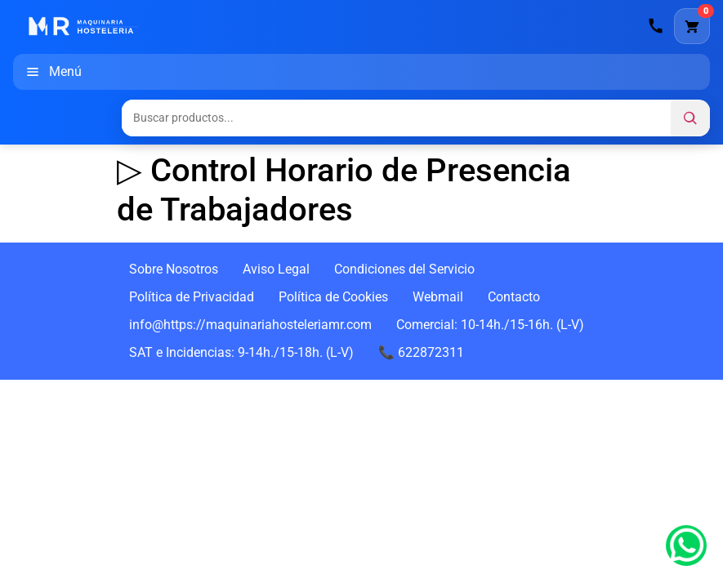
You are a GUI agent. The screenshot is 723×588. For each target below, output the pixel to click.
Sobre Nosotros (174, 269)
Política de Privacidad (192, 297)
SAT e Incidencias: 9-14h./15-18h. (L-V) (241, 352)
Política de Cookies (333, 297)
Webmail (438, 297)
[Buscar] (690, 118)
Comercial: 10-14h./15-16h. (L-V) (490, 325)
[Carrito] (692, 26)
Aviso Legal (276, 269)
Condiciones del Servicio (404, 269)
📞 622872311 (421, 352)
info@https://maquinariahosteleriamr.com (250, 325)
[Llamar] (656, 26)
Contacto (514, 297)
